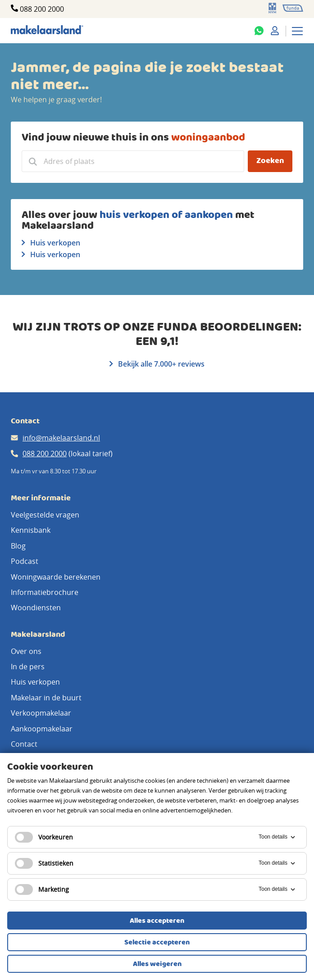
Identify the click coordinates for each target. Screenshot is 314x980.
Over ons (26, 651)
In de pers (28, 667)
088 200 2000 (42, 9)
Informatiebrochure (45, 592)
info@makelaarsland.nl (61, 438)
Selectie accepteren (157, 943)
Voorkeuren (44, 837)
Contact (24, 744)
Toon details (278, 837)
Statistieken (44, 863)
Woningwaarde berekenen (56, 577)
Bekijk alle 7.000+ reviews (157, 364)
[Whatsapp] (259, 31)
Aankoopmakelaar (42, 729)
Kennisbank (31, 530)
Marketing (42, 889)
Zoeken (270, 161)
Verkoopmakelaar (41, 713)
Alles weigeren (157, 964)
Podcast (25, 561)
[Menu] (297, 31)
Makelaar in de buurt (46, 698)
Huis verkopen (51, 243)
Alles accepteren (157, 921)
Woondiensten (36, 608)
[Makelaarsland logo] (47, 30)
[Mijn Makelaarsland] (275, 31)
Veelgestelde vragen (45, 515)
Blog (18, 546)
